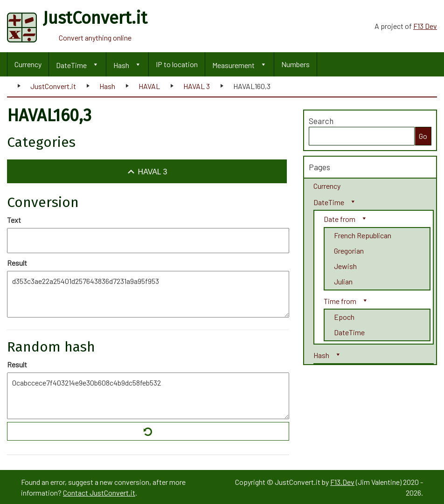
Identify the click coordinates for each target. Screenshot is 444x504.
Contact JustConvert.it (99, 493)
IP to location (177, 64)
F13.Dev (342, 482)
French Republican (363, 235)
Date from (340, 219)
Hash (121, 65)
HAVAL (149, 86)
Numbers (295, 64)
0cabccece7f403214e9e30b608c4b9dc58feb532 (148, 396)
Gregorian (349, 251)
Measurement (233, 65)
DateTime (71, 65)
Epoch (344, 317)
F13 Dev (425, 26)
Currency (28, 64)
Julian (343, 281)
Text (14, 220)
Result (17, 263)
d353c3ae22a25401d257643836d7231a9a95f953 (148, 294)
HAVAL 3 (197, 86)
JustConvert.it (53, 86)
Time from (340, 301)
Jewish (345, 266)
